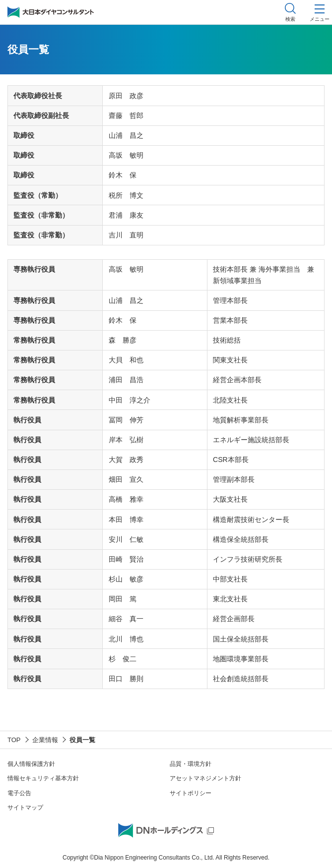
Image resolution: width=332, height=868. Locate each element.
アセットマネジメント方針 (205, 778)
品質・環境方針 (191, 764)
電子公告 (19, 793)
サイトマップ (25, 808)
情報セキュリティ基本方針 (43, 778)
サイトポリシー (191, 793)
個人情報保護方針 (31, 764)
